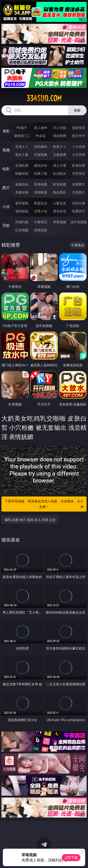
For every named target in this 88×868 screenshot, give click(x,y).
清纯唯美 (41, 192)
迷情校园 (22, 211)
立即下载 (71, 858)
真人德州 (41, 128)
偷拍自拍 (41, 165)
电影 (6, 169)
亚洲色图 (41, 184)
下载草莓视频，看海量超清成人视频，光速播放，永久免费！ (45, 504)
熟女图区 (60, 192)
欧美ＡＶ (60, 147)
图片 (6, 188)
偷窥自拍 (22, 184)
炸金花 (41, 136)
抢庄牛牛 (79, 136)
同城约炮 (22, 222)
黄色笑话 (60, 211)
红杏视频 (22, 230)
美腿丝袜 (22, 192)
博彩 (6, 131)
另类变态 (79, 173)
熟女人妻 (22, 155)
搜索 (77, 110)
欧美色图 (60, 184)
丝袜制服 (41, 155)
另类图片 (79, 192)
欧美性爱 (79, 165)
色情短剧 (41, 230)
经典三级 (41, 173)
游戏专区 (79, 128)
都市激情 (22, 203)
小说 (6, 207)
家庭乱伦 (41, 203)
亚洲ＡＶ (22, 147)
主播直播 (60, 155)
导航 (6, 225)
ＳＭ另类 (79, 155)
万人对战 (60, 128)
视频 (6, 150)
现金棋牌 (60, 136)
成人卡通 (60, 165)
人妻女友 (60, 203)
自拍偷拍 (41, 147)
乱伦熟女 (60, 173)
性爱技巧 (79, 211)
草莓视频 (60, 222)
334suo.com (44, 98)
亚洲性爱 (22, 165)
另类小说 (41, 211)
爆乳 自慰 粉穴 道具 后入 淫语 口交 (30, 520)
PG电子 (22, 128)
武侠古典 (79, 203)
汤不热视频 (79, 222)
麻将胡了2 (22, 136)
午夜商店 (41, 222)
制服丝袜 (22, 173)
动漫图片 (79, 184)
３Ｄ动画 (79, 147)
